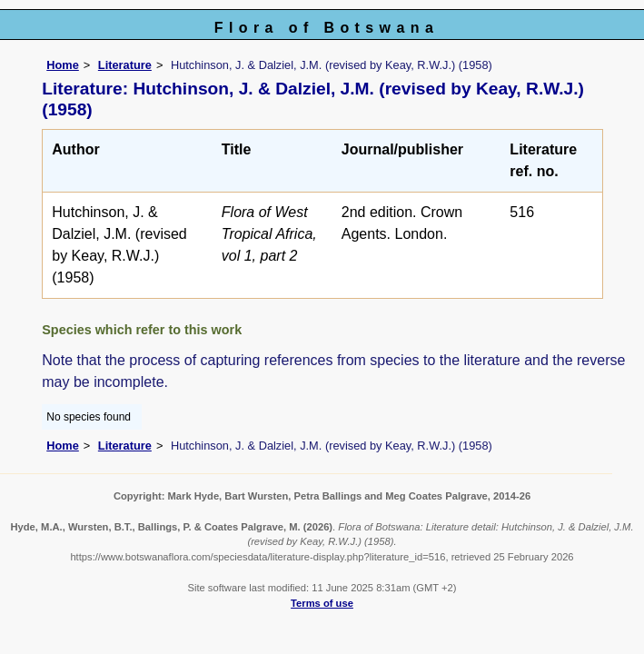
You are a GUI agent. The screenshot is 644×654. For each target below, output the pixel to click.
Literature (125, 65)
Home (63, 65)
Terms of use (322, 603)
